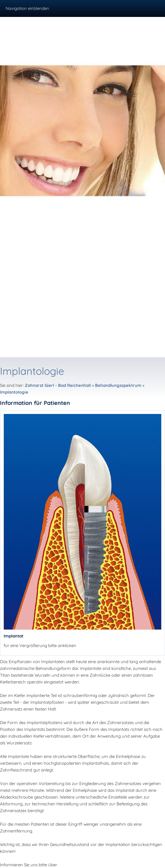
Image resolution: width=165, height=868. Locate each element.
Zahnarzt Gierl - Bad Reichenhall (58, 385)
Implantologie (14, 392)
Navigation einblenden (27, 8)
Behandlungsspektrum (118, 385)
